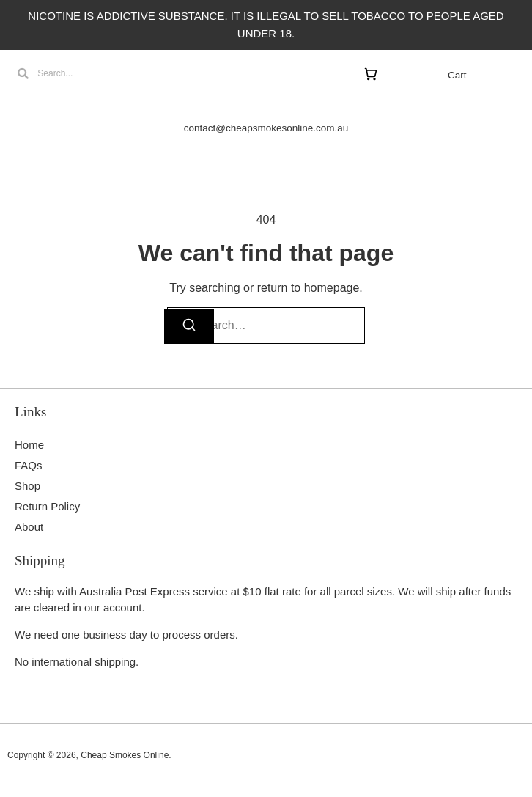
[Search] (189, 326)
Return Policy (47, 506)
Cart (457, 75)
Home (29, 445)
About (29, 527)
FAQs (29, 465)
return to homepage (309, 288)
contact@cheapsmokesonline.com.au (266, 128)
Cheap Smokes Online (125, 755)
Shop (27, 486)
